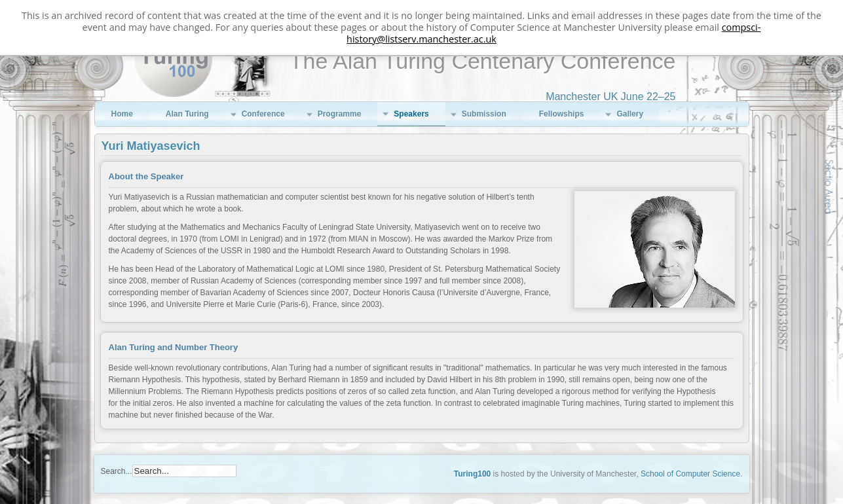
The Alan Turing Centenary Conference (483, 61)
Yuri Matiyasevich (151, 146)
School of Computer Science (690, 474)
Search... (117, 471)
